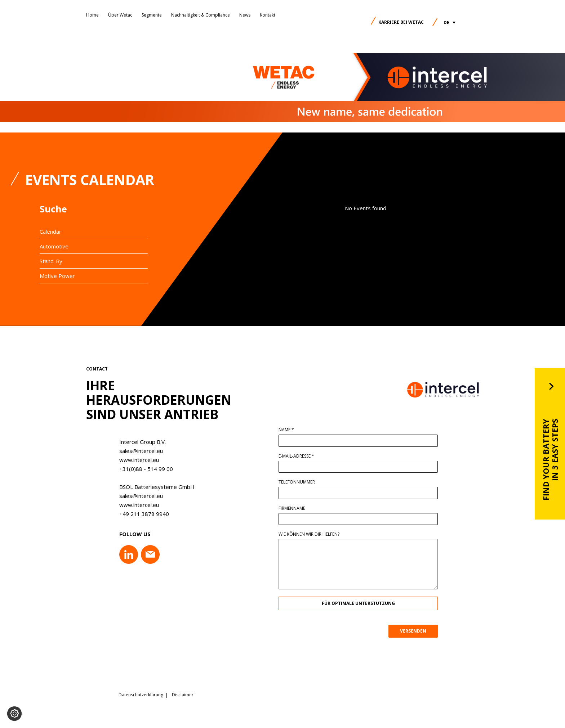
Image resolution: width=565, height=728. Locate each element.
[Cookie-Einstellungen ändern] (14, 714)
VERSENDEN (416, 631)
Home (92, 15)
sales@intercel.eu (138, 451)
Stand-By (51, 261)
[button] (450, 23)
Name (289, 430)
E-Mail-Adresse (299, 456)
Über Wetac (120, 15)
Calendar (50, 232)
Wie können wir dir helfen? (312, 534)
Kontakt (268, 15)
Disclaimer (183, 694)
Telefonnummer (300, 482)
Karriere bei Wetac (401, 22)
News (245, 15)
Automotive (54, 246)
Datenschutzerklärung (141, 694)
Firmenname (295, 508)
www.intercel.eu (136, 460)
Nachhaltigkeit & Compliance (201, 15)
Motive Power (57, 276)
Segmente (152, 15)
